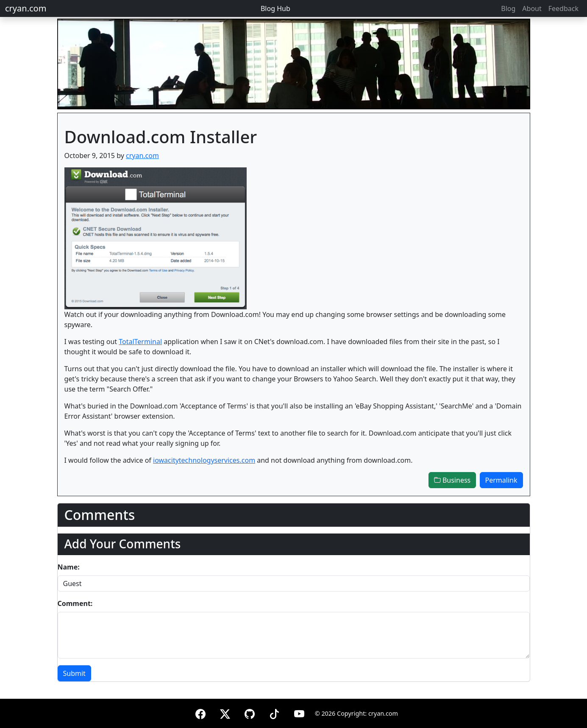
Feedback (563, 8)
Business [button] (452, 480)
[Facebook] (200, 713)
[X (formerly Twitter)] (225, 713)
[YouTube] (299, 713)
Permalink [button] (501, 480)
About (532, 8)
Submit (74, 673)
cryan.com (26, 8)
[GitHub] (250, 713)
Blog (508, 8)
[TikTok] (274, 713)
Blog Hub (275, 8)
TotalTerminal (140, 342)
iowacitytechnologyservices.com (204, 460)
